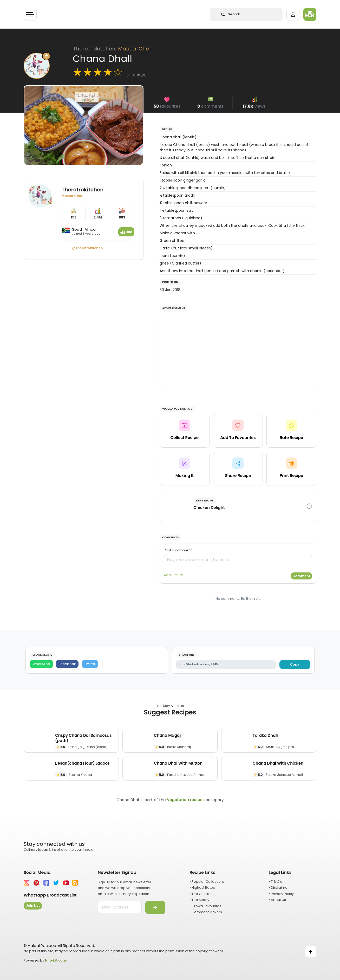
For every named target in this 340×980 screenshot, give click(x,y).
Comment (301, 576)
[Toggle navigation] (30, 14)
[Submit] (155, 907)
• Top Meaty (199, 900)
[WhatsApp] (41, 664)
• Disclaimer (279, 888)
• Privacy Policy (281, 894)
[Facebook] (67, 664)
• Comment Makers (206, 912)
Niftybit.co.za (56, 960)
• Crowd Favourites (205, 906)
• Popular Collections (207, 882)
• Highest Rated (202, 888)
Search (231, 14)
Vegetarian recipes (186, 800)
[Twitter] (90, 664)
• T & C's (275, 882)
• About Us (277, 900)
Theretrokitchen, (112, 49)
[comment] (238, 563)
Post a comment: (178, 550)
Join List (33, 905)
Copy (295, 664)
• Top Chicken (201, 894)
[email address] (120, 907)
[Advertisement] (238, 351)
